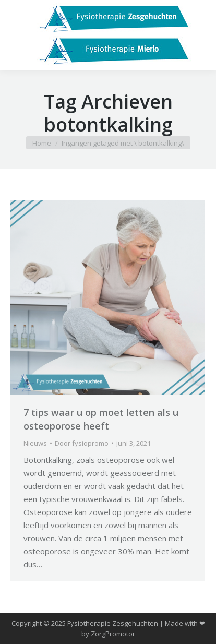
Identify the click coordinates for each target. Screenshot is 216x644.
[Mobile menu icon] (17, 35)
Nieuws (35, 443)
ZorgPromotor (113, 634)
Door (82, 443)
